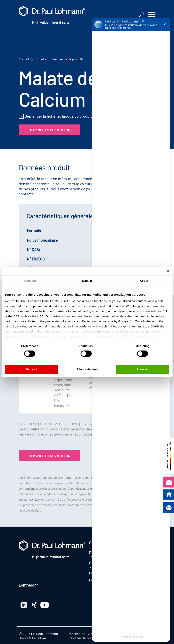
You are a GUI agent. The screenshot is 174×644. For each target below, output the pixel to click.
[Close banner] (168, 271)
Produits (41, 59)
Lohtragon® (29, 585)
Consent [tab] (30, 281)
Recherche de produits (68, 59)
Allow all (142, 369)
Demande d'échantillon (50, 130)
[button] (152, 15)
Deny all (32, 369)
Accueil (24, 59)
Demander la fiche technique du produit (58, 116)
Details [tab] (87, 281)
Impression (77, 634)
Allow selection (87, 369)
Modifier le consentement (89, 638)
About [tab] (144, 281)
